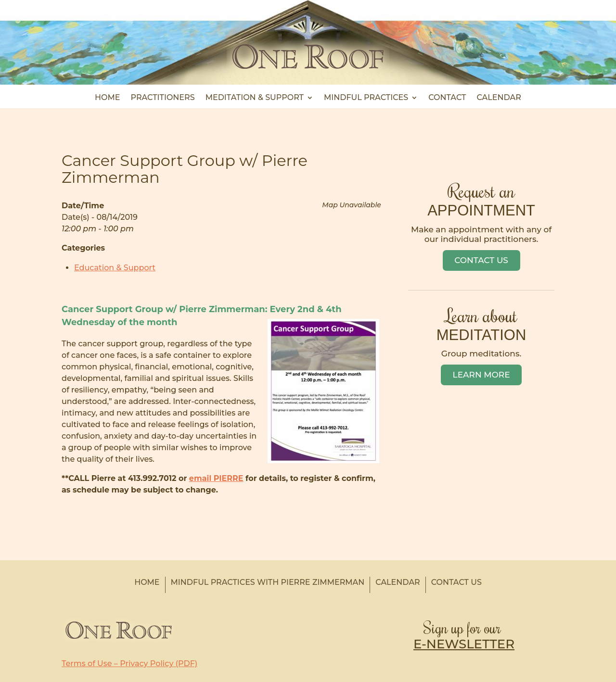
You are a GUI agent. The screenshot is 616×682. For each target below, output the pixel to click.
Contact (447, 98)
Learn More (481, 375)
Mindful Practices (366, 98)
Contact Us (481, 260)
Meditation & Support (255, 98)
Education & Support (115, 268)
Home (107, 98)
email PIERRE (216, 478)
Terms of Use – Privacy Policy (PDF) (129, 663)
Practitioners (163, 98)
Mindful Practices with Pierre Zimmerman (268, 582)
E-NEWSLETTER (464, 644)
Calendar (499, 98)
